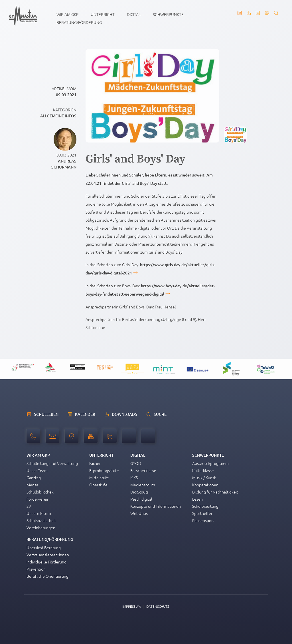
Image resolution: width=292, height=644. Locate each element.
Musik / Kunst (204, 478)
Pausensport (203, 520)
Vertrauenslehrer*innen (48, 555)
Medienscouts (143, 485)
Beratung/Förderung (79, 22)
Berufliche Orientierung (47, 576)
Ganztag (34, 478)
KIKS (134, 478)
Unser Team (37, 470)
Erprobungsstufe (104, 470)
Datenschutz (158, 606)
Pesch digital (141, 499)
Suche (160, 414)
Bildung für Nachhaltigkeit (215, 492)
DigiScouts (139, 492)
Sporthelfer (202, 513)
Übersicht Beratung (44, 547)
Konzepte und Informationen (156, 506)
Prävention (36, 569)
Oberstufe (98, 485)
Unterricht (103, 14)
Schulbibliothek (40, 492)
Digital (134, 14)
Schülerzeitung (205, 506)
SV (29, 506)
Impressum (131, 606)
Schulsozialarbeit (41, 520)
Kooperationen (205, 485)
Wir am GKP (67, 14)
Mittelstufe (99, 478)
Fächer (95, 463)
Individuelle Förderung (46, 562)
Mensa (32, 485)
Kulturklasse (203, 470)
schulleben (46, 414)
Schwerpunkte (168, 14)
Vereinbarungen (41, 527)
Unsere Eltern (39, 513)
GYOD (136, 463)
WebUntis (139, 513)
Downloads (124, 414)
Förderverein (38, 499)
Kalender (85, 414)
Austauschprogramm (210, 463)
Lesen (197, 499)
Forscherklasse (143, 470)
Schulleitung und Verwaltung (52, 463)
